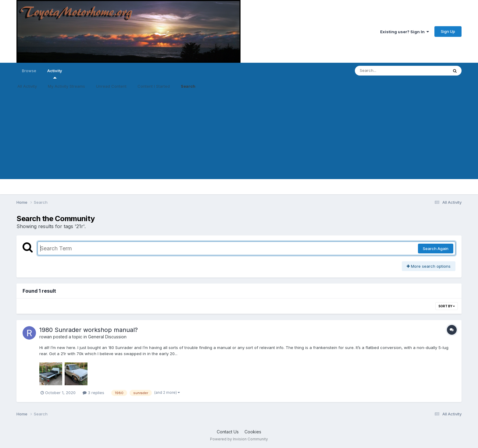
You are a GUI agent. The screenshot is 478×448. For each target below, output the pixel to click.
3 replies (93, 393)
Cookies (253, 432)
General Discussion (107, 337)
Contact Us (228, 432)
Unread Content (111, 86)
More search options (429, 266)
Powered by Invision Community (239, 439)
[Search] (385, 71)
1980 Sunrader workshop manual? (89, 330)
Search (188, 86)
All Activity (27, 86)
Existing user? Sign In (405, 32)
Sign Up (448, 31)
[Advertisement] (239, 136)
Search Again (436, 249)
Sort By (447, 306)
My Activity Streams (66, 86)
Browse (29, 71)
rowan (46, 337)
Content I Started (154, 86)
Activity (55, 73)
